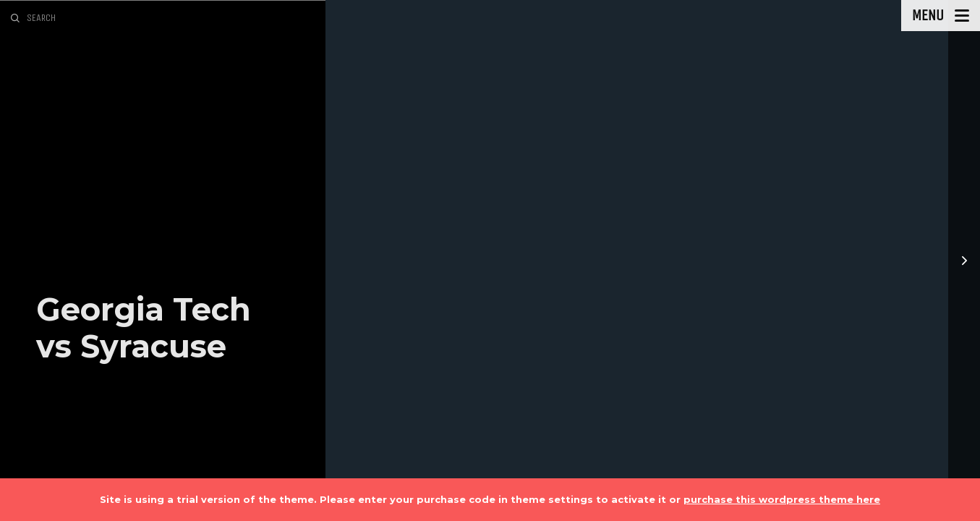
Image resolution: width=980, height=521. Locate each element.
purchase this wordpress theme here (782, 499)
